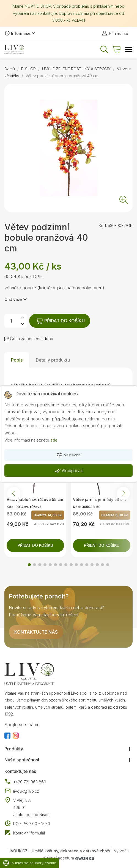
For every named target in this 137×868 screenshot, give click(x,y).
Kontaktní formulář (25, 833)
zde (54, 440)
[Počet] (11, 321)
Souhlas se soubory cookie (29, 863)
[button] (29, 565)
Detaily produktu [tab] (53, 360)
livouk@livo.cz (22, 791)
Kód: (103, 225)
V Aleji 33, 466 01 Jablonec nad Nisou (31, 807)
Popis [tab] (17, 360)
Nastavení (69, 455)
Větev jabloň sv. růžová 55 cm (35, 499)
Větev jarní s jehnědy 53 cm (99, 499)
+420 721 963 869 (25, 782)
